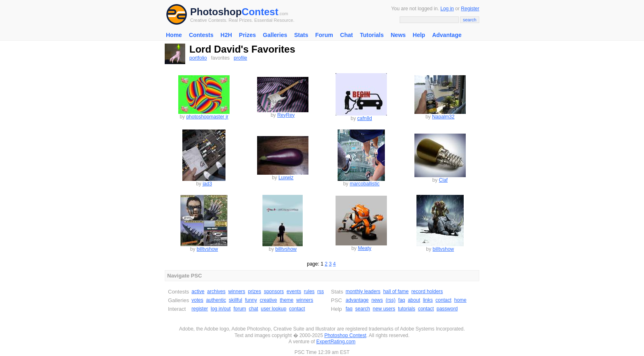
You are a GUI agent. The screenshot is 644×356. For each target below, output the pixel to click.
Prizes (247, 35)
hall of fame (396, 291)
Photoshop (216, 12)
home (460, 300)
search (363, 309)
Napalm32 (443, 117)
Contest (260, 12)
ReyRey (286, 115)
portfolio (198, 58)
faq (402, 300)
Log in (447, 9)
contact (297, 309)
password (447, 309)
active (198, 291)
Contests (201, 35)
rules (309, 291)
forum (240, 309)
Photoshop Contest (345, 335)
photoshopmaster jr (207, 117)
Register (470, 9)
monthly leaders (363, 291)
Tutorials (372, 35)
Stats (301, 35)
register (200, 309)
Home (174, 35)
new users (384, 309)
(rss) (391, 300)
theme (286, 300)
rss (321, 291)
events (294, 291)
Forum (324, 35)
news (377, 300)
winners (237, 291)
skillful (236, 300)
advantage (357, 300)
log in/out (221, 309)
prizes (255, 291)
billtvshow (207, 249)
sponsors (274, 291)
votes (197, 300)
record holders (427, 291)
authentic (216, 300)
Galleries (275, 35)
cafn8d (365, 118)
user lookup (274, 309)
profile (240, 58)
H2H (226, 35)
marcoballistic (365, 184)
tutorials (407, 309)
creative (268, 300)
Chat (346, 35)
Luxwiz (286, 178)
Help (419, 35)
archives (216, 291)
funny (251, 300)
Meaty (365, 248)
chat (254, 309)
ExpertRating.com (336, 342)
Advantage (447, 35)
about (414, 300)
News (398, 35)
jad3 (207, 184)
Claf (443, 180)
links (428, 300)
